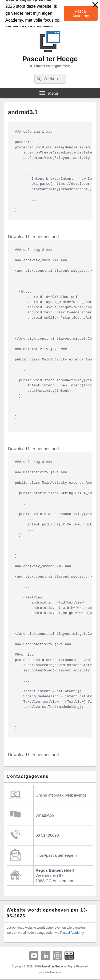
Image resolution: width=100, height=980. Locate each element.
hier (32, 237)
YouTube (34, 956)
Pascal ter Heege (50, 59)
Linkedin (46, 956)
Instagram (57, 956)
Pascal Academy (81, 13)
